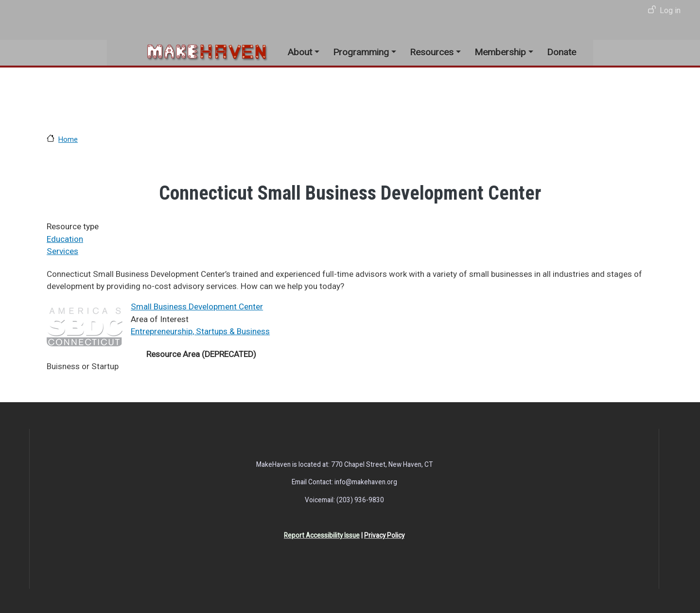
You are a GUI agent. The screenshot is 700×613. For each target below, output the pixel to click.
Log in (670, 10)
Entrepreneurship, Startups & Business (200, 331)
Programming (361, 52)
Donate (561, 52)
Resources (432, 52)
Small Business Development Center (197, 306)
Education (65, 239)
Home (68, 139)
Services (62, 251)
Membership (500, 52)
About (300, 52)
